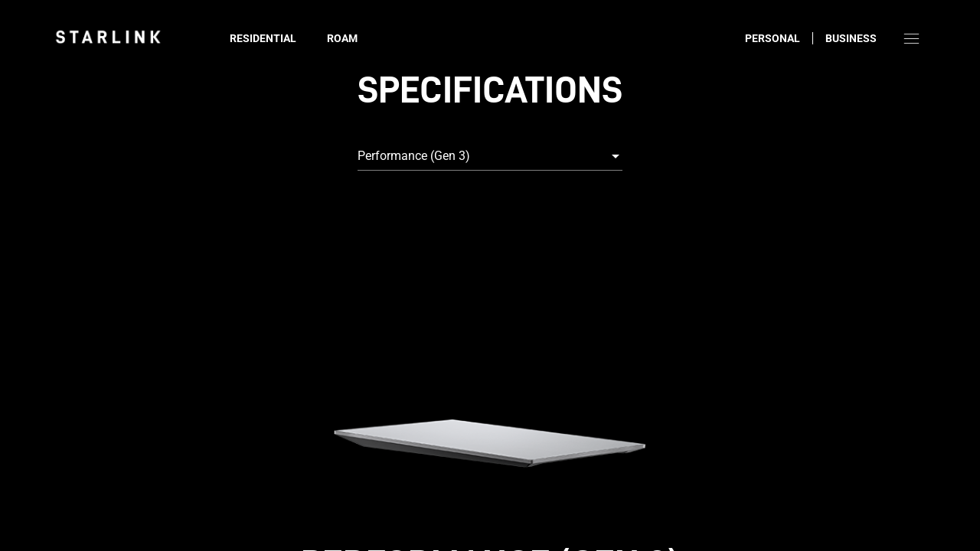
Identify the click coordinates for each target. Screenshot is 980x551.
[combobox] (490, 156)
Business (851, 38)
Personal (773, 38)
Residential (263, 38)
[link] (108, 37)
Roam (342, 38)
